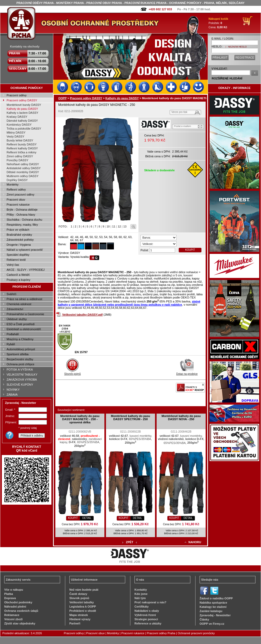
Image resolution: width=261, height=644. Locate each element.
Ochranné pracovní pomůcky (196, 633)
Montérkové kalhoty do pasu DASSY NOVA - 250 (181, 418)
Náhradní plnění (15, 607)
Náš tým (140, 598)
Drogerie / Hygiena (19, 245)
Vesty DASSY (15, 136)
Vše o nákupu (14, 590)
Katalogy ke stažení (213, 607)
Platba (9, 594)
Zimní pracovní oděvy (20, 195)
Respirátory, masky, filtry (22, 225)
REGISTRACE (245, 58)
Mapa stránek (79, 615)
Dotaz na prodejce (187, 372)
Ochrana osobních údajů (21, 611)
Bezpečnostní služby (20, 359)
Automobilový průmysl (21, 349)
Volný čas (13, 265)
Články (204, 619)
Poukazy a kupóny (18, 280)
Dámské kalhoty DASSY (22, 121)
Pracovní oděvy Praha (161, 633)
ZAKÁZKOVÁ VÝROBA (22, 380)
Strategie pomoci (146, 619)
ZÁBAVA (12, 395)
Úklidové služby (17, 319)
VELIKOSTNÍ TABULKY (22, 375)
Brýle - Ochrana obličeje (22, 210)
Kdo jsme (141, 594)
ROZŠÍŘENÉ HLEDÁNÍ (227, 78)
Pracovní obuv (16, 200)
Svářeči (11, 294)
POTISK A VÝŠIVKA (20, 370)
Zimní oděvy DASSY (20, 156)
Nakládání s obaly (147, 611)
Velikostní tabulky (82, 602)
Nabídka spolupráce (213, 603)
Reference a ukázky (148, 623)
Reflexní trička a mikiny (21, 152)
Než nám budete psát (84, 590)
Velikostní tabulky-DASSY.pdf (82, 315)
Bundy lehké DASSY (20, 140)
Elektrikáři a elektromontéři (24, 329)
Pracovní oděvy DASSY (22, 100)
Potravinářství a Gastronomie (25, 314)
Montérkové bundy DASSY (24, 105)
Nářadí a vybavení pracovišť (25, 250)
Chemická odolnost (19, 304)
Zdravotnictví (15, 309)
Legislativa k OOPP (83, 607)
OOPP (62, 98)
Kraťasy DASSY (17, 117)
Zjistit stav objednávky (20, 623)
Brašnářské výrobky (19, 235)
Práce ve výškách (18, 230)
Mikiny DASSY (16, 132)
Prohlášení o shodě (83, 611)
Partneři (75, 623)
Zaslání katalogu (211, 611)
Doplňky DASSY (17, 180)
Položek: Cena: (218, 23)
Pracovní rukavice (18, 205)
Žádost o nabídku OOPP (216, 598)
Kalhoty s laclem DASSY (22, 113)
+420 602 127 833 (160, 9)
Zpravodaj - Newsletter (215, 615)
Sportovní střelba (18, 354)
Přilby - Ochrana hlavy (21, 215)
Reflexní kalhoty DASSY (22, 148)
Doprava (10, 598)
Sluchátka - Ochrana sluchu (24, 220)
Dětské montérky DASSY (23, 172)
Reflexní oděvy (16, 190)
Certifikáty (142, 607)
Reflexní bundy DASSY (22, 144)
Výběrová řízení (145, 615)
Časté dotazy (78, 594)
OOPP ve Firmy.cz (212, 624)
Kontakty (141, 590)
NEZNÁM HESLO (237, 47)
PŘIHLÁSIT (220, 58)
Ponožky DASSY (18, 160)
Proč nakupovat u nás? (150, 602)
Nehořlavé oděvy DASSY (23, 164)
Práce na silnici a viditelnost (24, 299)
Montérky (13, 184)
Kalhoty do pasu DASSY (22, 109)
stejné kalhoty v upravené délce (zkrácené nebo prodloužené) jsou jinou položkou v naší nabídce (129, 303)
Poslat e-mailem (183, 126)
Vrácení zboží (13, 619)
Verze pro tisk (179, 112)
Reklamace (12, 615)
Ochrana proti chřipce (20, 364)
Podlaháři (13, 334)
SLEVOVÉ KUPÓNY (20, 385)
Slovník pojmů (73, 372)
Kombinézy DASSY (19, 125)
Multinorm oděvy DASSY (23, 176)
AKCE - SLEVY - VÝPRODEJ (26, 270)
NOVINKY (13, 390)
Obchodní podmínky (18, 602)
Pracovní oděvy (17, 95)
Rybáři (11, 344)
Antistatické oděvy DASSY (24, 168)
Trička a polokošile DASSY (24, 129)
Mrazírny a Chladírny (20, 339)
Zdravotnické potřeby (20, 240)
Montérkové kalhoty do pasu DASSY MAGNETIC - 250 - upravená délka (80, 419)
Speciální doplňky (18, 255)
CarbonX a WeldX (18, 275)
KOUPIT (190, 250)
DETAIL (87, 518)
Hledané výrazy (80, 619)
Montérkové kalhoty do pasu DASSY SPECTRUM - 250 (131, 418)
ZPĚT (129, 542)
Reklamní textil (16, 260)
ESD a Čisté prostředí (21, 324)
